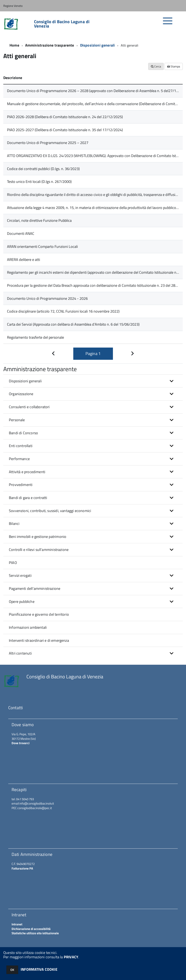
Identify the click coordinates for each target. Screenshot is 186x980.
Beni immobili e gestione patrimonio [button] (38, 537)
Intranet (17, 924)
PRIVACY (71, 957)
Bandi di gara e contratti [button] (28, 498)
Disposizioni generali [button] (25, 381)
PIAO (13, 563)
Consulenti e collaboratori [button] (29, 407)
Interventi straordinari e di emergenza (39, 640)
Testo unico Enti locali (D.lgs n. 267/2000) (39, 182)
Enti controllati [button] (21, 446)
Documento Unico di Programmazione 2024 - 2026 (47, 298)
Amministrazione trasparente (50, 45)
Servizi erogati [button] (20, 575)
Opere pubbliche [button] (22, 602)
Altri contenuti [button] (20, 653)
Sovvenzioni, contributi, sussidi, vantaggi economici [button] (50, 511)
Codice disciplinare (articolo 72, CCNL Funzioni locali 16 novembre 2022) (63, 311)
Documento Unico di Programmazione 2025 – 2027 (48, 143)
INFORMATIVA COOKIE (39, 969)
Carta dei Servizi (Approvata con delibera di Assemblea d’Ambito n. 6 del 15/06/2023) (73, 324)
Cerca (156, 66)
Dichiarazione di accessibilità (31, 929)
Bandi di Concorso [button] (23, 433)
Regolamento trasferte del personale (36, 337)
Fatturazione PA (22, 868)
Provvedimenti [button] (21, 485)
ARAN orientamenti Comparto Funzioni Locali (42, 246)
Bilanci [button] (14, 524)
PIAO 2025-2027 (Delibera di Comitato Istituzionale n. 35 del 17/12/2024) (65, 130)
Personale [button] (17, 420)
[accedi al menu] (168, 23)
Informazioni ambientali (28, 627)
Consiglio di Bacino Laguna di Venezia (62, 24)
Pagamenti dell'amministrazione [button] (35, 588)
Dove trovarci (21, 743)
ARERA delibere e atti (24, 260)
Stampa (174, 66)
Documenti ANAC (21, 233)
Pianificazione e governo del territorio (39, 614)
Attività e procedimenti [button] (27, 472)
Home (14, 45)
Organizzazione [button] (21, 394)
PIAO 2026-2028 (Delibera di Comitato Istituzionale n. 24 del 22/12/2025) (65, 117)
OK (12, 970)
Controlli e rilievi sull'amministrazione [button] (39, 550)
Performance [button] (19, 459)
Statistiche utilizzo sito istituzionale (35, 933)
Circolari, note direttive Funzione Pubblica (39, 220)
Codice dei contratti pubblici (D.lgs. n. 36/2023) (43, 169)
